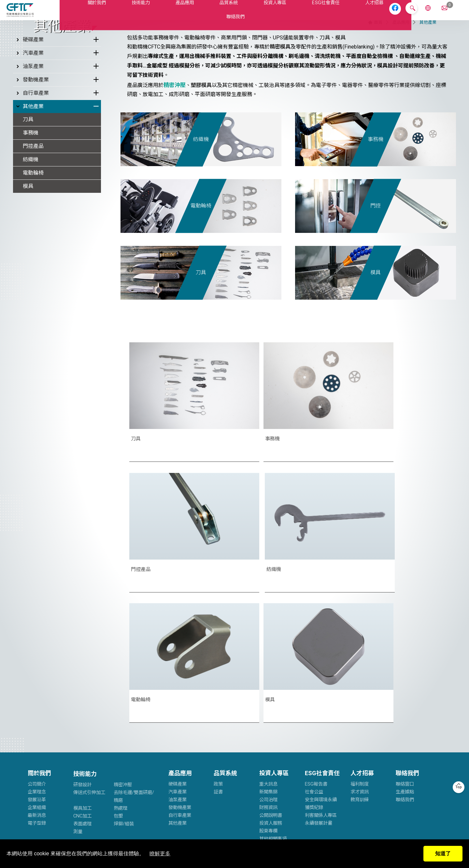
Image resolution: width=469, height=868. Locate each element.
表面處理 (82, 725)
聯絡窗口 (405, 685)
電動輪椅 (33, 261)
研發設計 (82, 685)
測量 (78, 732)
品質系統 (207, 14)
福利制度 (360, 685)
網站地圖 (100, 829)
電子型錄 (37, 724)
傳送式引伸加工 (89, 693)
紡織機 (31, 248)
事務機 (31, 221)
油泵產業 (29, 155)
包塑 (118, 717)
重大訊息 (268, 685)
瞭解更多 (160, 854)
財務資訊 (268, 708)
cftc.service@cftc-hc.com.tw (67, 787)
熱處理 (121, 709)
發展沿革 (37, 700)
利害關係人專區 (321, 716)
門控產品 (33, 234)
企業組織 (37, 708)
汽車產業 (29, 141)
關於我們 (83, 14)
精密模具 (280, 135)
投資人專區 (251, 14)
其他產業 (29, 195)
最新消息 (37, 716)
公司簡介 (37, 685)
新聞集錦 (268, 693)
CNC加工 (82, 717)
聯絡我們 (388, 14)
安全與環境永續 (321, 700)
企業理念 (37, 693)
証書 (218, 693)
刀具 (28, 208)
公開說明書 (271, 716)
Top (459, 787)
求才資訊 (360, 693)
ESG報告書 (316, 685)
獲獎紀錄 (314, 708)
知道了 (443, 854)
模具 (28, 274)
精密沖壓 (123, 685)
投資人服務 (271, 724)
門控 (376, 294)
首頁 (378, 111)
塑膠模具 (201, 173)
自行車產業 (32, 181)
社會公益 (314, 693)
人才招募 (346, 14)
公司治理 (268, 700)
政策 (218, 685)
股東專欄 (268, 732)
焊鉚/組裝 (124, 725)
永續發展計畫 (319, 724)
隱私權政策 (76, 829)
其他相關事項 (273, 740)
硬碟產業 (29, 128)
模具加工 (82, 709)
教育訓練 (360, 700)
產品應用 (166, 14)
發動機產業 (32, 168)
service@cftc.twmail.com (192, 787)
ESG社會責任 (300, 14)
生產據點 (405, 693)
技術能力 (125, 14)
